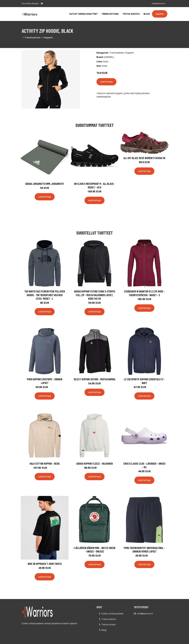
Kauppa (160, 14)
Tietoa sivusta (131, 14)
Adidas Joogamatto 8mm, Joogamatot (45, 184)
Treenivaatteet (33, 38)
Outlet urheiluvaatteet (83, 14)
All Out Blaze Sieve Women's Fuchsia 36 (144, 158)
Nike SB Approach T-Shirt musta (45, 564)
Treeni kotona (110, 14)
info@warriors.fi (159, 3)
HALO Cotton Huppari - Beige (45, 463)
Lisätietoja (106, 82)
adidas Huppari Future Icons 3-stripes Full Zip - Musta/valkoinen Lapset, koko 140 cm (95, 295)
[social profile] (42, 4)
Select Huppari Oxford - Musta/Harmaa (94, 379)
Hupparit (48, 38)
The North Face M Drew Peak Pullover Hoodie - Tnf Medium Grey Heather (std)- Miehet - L (45, 295)
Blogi (147, 14)
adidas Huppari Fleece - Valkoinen (95, 463)
